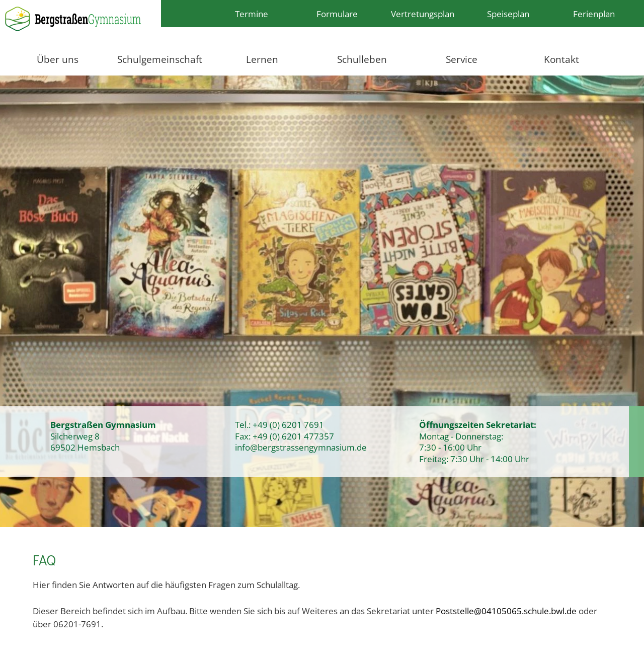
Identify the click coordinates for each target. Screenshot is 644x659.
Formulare (337, 14)
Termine (252, 14)
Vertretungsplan (423, 14)
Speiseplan (508, 14)
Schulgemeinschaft (160, 59)
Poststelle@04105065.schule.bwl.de (506, 611)
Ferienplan (594, 14)
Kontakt (561, 59)
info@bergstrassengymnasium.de (301, 447)
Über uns (58, 59)
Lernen (262, 59)
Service (462, 59)
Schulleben (362, 59)
